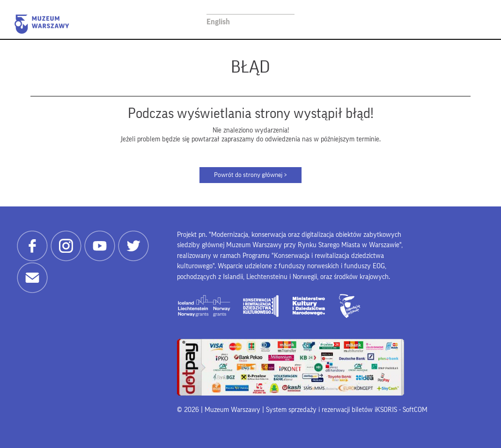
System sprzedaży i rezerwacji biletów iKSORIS (332, 410)
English (218, 22)
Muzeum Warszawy (42, 24)
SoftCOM (415, 410)
